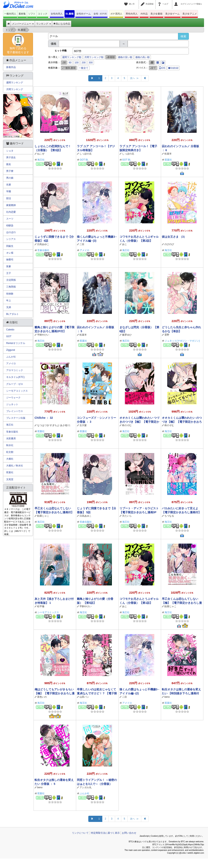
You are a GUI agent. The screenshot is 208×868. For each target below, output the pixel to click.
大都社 (10, 459)
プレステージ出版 (16, 418)
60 (70, 63)
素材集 (22, 14)
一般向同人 (10, 14)
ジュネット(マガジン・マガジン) (182, 341)
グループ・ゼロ (15, 384)
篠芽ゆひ (127, 335)
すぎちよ (55, 425)
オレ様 (10, 253)
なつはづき (43, 425)
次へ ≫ (134, 78)
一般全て (84, 68)
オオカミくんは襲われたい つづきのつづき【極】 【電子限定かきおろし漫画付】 (139, 422)
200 (84, 63)
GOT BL (84, 160)
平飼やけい (43, 335)
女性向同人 (57, 14)
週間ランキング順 (72, 57)
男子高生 (11, 158)
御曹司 (10, 260)
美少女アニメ (190, 14)
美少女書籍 (156, 14)
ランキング (43, 24)
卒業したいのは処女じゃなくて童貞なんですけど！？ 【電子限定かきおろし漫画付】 (97, 693)
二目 (82, 244)
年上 (9, 300)
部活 (9, 198)
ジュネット (12, 404)
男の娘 (10, 178)
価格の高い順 (142, 57)
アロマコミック (15, 370)
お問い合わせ (129, 833)
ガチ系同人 (116, 14)
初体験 (10, 294)
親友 (9, 164)
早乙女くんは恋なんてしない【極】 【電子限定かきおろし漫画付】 (182, 603)
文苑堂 (10, 479)
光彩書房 (11, 438)
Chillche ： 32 (44, 418)
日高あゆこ (43, 244)
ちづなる (169, 516)
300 (91, 63)
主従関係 (11, 280)
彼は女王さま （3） (174, 237)
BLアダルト (12, 314)
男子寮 (10, 171)
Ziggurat (11, 350)
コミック (43, 14)
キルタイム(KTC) (15, 377)
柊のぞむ (127, 425)
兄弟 (9, 307)
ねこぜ (41, 154)
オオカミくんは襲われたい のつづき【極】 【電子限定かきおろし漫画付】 (182, 422)
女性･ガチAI (100, 14)
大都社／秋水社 (15, 466)
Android (173, 68)
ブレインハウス (15, 411)
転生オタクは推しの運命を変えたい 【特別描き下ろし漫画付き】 (181, 693)
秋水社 (10, 445)
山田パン (84, 697)
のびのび (169, 244)
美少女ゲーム (172, 14)
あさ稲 (64, 425)
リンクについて (80, 833)
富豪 (9, 266)
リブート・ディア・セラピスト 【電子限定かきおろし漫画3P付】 (139, 512)
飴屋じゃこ (43, 516)
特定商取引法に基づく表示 (105, 833)
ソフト (32, 14)
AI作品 (144, 14)
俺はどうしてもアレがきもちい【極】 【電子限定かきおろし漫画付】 (55, 693)
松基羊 (168, 154)
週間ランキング (15, 83)
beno (167, 697)
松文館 (10, 452)
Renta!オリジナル (16, 343)
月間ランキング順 (94, 57)
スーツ (10, 219)
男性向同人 (132, 14)
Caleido (10, 330)
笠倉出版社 (43, 250)
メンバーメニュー (23, 24)
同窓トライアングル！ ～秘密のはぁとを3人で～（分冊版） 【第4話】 (97, 784)
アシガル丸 (86, 787)
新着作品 (11, 67)
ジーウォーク (13, 398)
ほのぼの (11, 232)
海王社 (41, 160)
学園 (9, 191)
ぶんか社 (85, 793)
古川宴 (83, 425)
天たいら (127, 516)
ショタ (10, 151)
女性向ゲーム (84, 14)
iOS (162, 68)
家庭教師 (11, 205)
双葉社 (168, 160)
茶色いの (42, 697)
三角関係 (11, 287)
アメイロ (85, 250)
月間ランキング (15, 89)
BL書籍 (70, 14)
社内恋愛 (11, 212)
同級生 (10, 246)
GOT (9, 336)
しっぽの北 (86, 154)
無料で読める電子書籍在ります (18, 44)
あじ (124, 244)
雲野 (167, 335)
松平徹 (41, 606)
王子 (9, 273)
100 (77, 63)
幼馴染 (10, 226)
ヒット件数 (61, 51)
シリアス (11, 239)
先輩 (9, 185)
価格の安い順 (125, 57)
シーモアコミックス (48, 612)
